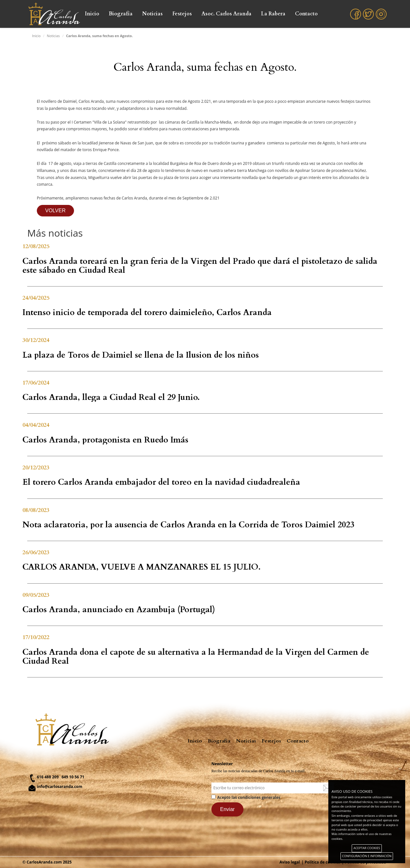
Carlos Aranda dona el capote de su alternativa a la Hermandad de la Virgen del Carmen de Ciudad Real (196, 657)
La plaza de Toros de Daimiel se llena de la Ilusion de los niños (141, 355)
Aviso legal (290, 862)
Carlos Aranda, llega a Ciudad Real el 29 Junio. (111, 397)
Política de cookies (322, 862)
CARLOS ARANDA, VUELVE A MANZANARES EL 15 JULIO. (142, 567)
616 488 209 (48, 777)
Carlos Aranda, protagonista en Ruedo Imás (105, 440)
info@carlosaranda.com (60, 787)
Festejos (182, 14)
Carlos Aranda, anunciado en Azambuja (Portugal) (119, 610)
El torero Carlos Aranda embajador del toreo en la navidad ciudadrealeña (161, 482)
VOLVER (55, 211)
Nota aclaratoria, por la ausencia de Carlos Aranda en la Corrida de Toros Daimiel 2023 (188, 525)
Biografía (121, 14)
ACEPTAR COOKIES (367, 848)
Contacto (306, 14)
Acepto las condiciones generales (249, 797)
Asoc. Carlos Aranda (226, 14)
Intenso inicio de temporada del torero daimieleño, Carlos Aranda (147, 312)
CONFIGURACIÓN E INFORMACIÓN (367, 856)
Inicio (92, 14)
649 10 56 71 (73, 777)
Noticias (152, 14)
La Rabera (273, 14)
